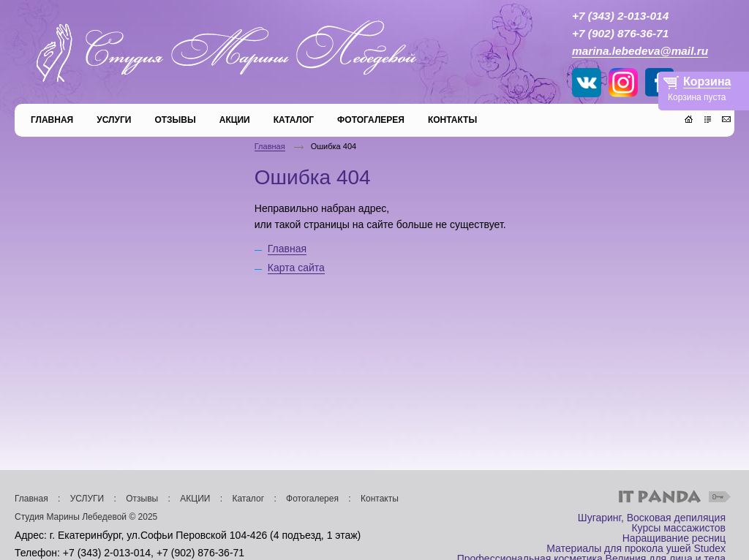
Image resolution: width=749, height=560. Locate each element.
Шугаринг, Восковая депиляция (652, 518)
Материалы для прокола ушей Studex (636, 548)
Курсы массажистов (678, 528)
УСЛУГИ (87, 499)
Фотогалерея (312, 499)
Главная (270, 146)
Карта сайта (296, 268)
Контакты (380, 499)
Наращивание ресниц (674, 538)
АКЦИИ (195, 499)
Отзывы (142, 499)
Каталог (248, 499)
